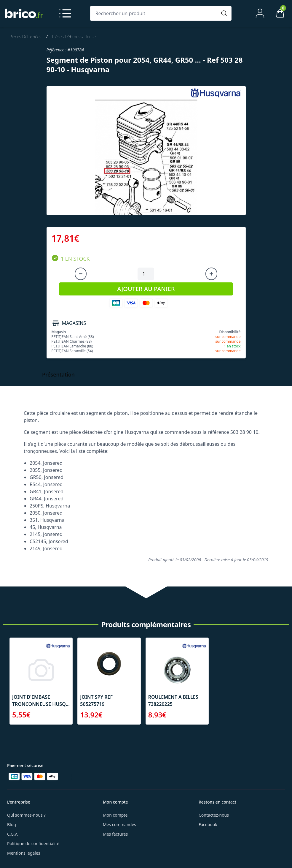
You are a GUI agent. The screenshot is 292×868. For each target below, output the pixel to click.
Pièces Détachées (25, 37)
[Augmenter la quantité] (211, 274)
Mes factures (115, 834)
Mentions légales (24, 853)
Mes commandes (119, 824)
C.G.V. (12, 834)
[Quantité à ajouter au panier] (146, 274)
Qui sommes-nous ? (26, 815)
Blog (12, 824)
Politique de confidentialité (33, 844)
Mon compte (115, 815)
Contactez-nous (214, 815)
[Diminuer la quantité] (81, 274)
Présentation (58, 374)
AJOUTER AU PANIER (146, 289)
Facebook (208, 824)
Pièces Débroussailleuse (74, 37)
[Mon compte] (260, 13)
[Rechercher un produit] (155, 13)
